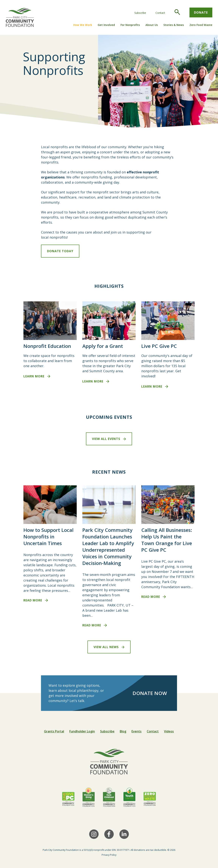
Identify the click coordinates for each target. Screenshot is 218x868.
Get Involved (106, 25)
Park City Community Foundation (61, 850)
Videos (169, 731)
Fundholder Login (82, 731)
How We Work (83, 25)
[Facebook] (109, 834)
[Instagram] (94, 834)
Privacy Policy (109, 855)
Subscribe (140, 13)
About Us (152, 25)
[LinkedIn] (124, 834)
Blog (123, 731)
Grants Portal (54, 731)
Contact (160, 13)
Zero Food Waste (201, 25)
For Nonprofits (130, 25)
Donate (201, 12)
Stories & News (174, 25)
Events (136, 731)
